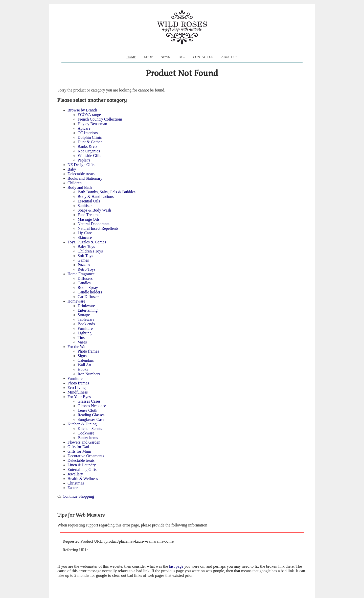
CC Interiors (88, 133)
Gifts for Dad (78, 447)
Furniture (85, 328)
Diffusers (85, 278)
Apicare (84, 128)
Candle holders (90, 292)
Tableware (86, 319)
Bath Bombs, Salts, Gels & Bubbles (107, 192)
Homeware (76, 301)
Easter (73, 488)
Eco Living (77, 388)
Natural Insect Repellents (98, 228)
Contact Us (203, 57)
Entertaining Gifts (82, 469)
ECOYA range (89, 115)
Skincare (85, 237)
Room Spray (88, 287)
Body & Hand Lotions (96, 197)
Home (131, 57)
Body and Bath (80, 187)
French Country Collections (100, 119)
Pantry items (88, 438)
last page (176, 566)
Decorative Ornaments (86, 456)
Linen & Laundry (82, 465)
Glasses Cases (89, 401)
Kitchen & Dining (82, 424)
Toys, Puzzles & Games (87, 242)
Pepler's (84, 160)
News (165, 57)
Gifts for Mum (79, 451)
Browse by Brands (82, 110)
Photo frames (88, 351)
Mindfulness (78, 392)
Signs (82, 356)
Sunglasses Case (91, 419)
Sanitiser (85, 206)
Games (83, 260)
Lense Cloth (87, 410)
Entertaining (88, 310)
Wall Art (84, 365)
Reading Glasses (91, 415)
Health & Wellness (83, 479)
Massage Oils (89, 219)
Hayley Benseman (92, 124)
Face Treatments (91, 215)
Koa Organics (89, 151)
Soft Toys (85, 256)
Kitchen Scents (90, 429)
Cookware (86, 433)
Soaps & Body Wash (94, 210)
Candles (84, 283)
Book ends (86, 324)
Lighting (85, 333)
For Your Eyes (79, 397)
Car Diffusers (88, 297)
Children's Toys (90, 251)
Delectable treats (81, 174)
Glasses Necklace (92, 406)
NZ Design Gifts (81, 165)
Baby (72, 169)
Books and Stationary (85, 178)
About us (229, 57)
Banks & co (87, 146)
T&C (182, 57)
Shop (149, 57)
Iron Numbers (89, 374)
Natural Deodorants (94, 224)
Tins (81, 338)
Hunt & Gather (90, 142)
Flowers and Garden (84, 442)
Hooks (83, 369)
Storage (84, 315)
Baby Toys (86, 247)
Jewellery (75, 474)
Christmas (76, 483)
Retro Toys (86, 269)
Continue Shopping (78, 496)
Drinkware (86, 306)
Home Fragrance (81, 274)
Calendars (86, 360)
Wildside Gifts (89, 156)
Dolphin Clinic (90, 137)
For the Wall (77, 347)
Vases (82, 342)
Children (75, 183)
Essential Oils (89, 201)
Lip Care (85, 233)
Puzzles (84, 265)
